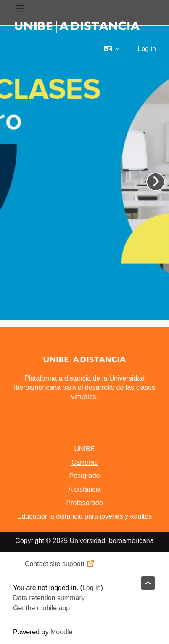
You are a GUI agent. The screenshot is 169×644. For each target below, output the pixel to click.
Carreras (84, 462)
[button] (112, 49)
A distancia (84, 489)
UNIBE (85, 449)
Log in (147, 49)
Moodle (61, 632)
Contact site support (54, 564)
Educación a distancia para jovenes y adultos (84, 516)
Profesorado (84, 503)
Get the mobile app (41, 608)
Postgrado (85, 476)
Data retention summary (49, 598)
